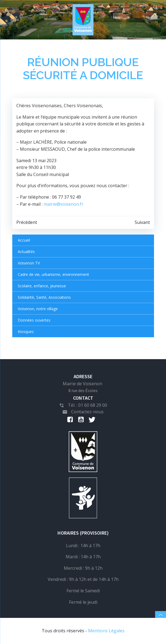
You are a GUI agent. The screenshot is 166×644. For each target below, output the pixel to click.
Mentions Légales (106, 631)
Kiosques (26, 332)
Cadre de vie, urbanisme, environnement (53, 274)
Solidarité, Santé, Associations (44, 297)
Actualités (26, 252)
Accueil (24, 240)
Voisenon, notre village (38, 309)
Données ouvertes (34, 320)
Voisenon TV (29, 263)
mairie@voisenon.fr (64, 204)
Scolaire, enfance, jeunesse (42, 286)
